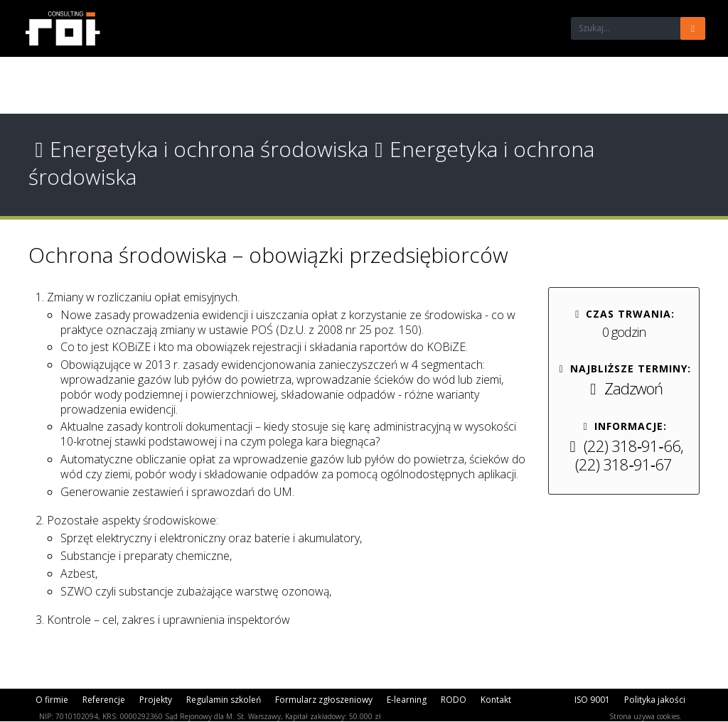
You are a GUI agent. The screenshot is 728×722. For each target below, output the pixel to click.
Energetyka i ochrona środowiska (198, 149)
